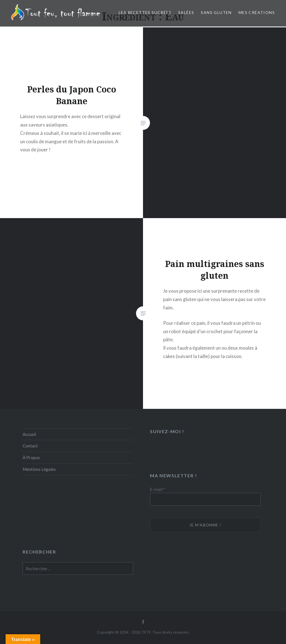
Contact (30, 446)
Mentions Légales (39, 469)
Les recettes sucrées (145, 12)
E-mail (158, 489)
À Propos (31, 457)
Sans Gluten (216, 12)
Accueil (29, 434)
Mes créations (257, 12)
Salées (186, 12)
